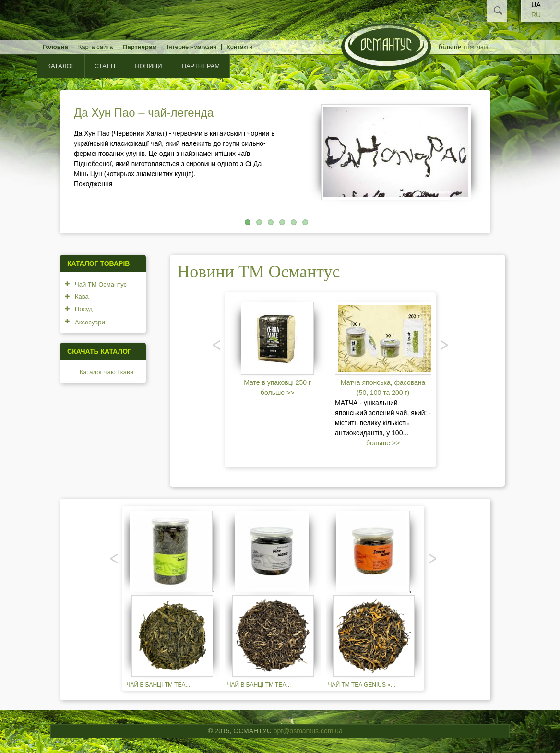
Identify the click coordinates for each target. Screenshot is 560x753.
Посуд (84, 309)
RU (536, 15)
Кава (82, 296)
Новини (148, 66)
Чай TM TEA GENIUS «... (362, 685)
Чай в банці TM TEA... (159, 685)
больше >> (277, 393)
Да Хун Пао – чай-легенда (144, 113)
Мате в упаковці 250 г (277, 382)
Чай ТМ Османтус (101, 284)
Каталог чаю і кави (107, 372)
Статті (105, 66)
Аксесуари (90, 322)
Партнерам (140, 47)
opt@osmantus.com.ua (308, 731)
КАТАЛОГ (61, 66)
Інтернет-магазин (192, 47)
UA (536, 5)
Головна (55, 47)
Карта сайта (95, 47)
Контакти (239, 47)
